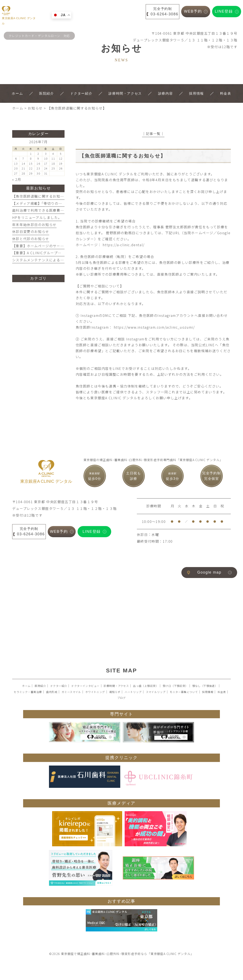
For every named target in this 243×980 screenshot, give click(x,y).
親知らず (115, 692)
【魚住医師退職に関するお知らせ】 (42, 196)
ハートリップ (133, 692)
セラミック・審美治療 (28, 692)
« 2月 (17, 179)
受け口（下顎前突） (175, 686)
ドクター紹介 (59, 686)
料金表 (222, 692)
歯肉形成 (52, 692)
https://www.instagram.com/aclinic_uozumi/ (154, 327)
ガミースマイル (71, 692)
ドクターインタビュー (85, 686)
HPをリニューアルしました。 (37, 217)
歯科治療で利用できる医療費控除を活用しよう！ (53, 210)
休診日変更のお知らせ (31, 231)
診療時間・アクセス (116, 686)
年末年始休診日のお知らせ (34, 225)
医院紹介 (40, 686)
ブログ (121, 698)
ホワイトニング (95, 692)
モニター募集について (184, 692)
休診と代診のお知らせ (31, 239)
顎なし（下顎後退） (205, 686)
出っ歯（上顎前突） (146, 686)
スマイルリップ (156, 692)
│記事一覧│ (153, 134)
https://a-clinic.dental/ (123, 245)
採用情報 (208, 692)
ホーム (26, 686)
